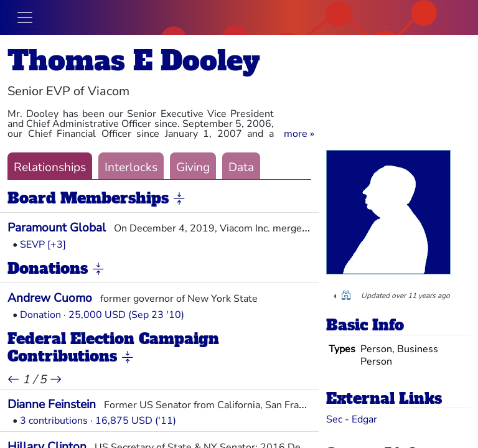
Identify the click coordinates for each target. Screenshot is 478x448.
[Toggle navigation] (25, 17)
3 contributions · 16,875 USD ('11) (98, 421)
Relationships (50, 167)
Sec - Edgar (352, 419)
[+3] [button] (57, 245)
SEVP (32, 245)
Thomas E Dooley (134, 61)
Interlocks (131, 167)
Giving (193, 167)
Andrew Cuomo (50, 298)
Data (241, 167)
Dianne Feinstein (52, 404)
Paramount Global (57, 228)
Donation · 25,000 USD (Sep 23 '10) (102, 315)
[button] (299, 134)
